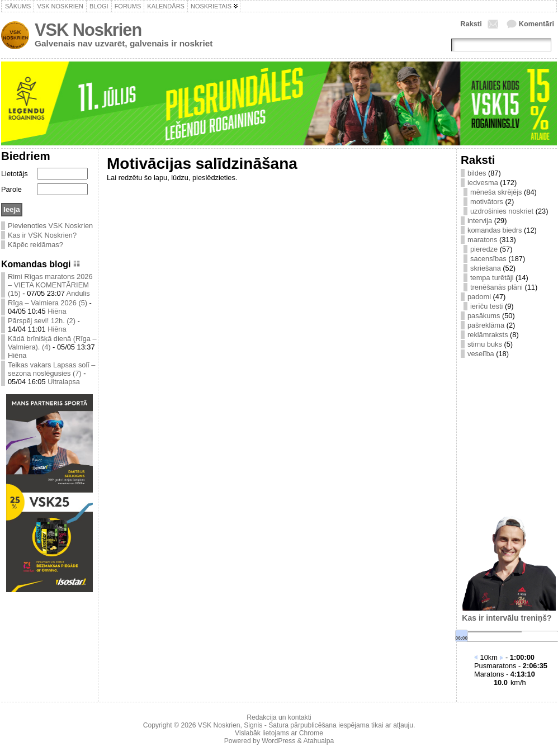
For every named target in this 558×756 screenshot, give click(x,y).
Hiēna (57, 311)
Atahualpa (318, 741)
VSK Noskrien (88, 30)
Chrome (311, 733)
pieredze (484, 249)
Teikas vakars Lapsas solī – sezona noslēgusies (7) (51, 369)
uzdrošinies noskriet (502, 211)
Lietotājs (15, 174)
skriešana (486, 268)
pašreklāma (486, 325)
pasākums (484, 316)
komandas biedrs (495, 230)
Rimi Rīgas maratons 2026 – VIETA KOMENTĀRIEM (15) (50, 285)
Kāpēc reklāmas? (36, 245)
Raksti (471, 24)
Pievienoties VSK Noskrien (50, 226)
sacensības (488, 259)
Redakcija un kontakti (279, 717)
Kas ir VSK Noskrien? (42, 235)
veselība (481, 354)
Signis (253, 725)
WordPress (278, 741)
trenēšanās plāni (496, 287)
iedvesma (483, 183)
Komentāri (536, 24)
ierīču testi (486, 306)
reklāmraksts (488, 335)
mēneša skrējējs (496, 192)
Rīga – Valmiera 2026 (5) (48, 303)
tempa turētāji (492, 278)
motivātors (487, 202)
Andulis (78, 293)
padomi (479, 297)
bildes (477, 173)
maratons (482, 240)
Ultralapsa (64, 382)
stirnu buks (485, 344)
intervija (480, 221)
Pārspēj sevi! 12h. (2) (42, 321)
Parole (11, 189)
